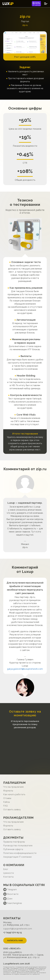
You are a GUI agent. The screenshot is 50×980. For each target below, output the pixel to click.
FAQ (6, 806)
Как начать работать (14, 794)
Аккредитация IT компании (17, 857)
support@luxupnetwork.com (18, 929)
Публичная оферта (13, 849)
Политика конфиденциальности (20, 853)
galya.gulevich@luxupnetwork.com (25, 669)
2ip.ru (25, 25)
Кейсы (7, 802)
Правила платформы (14, 842)
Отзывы (7, 798)
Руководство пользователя (18, 846)
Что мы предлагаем (14, 787)
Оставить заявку (12, 810)
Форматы (8, 791)
